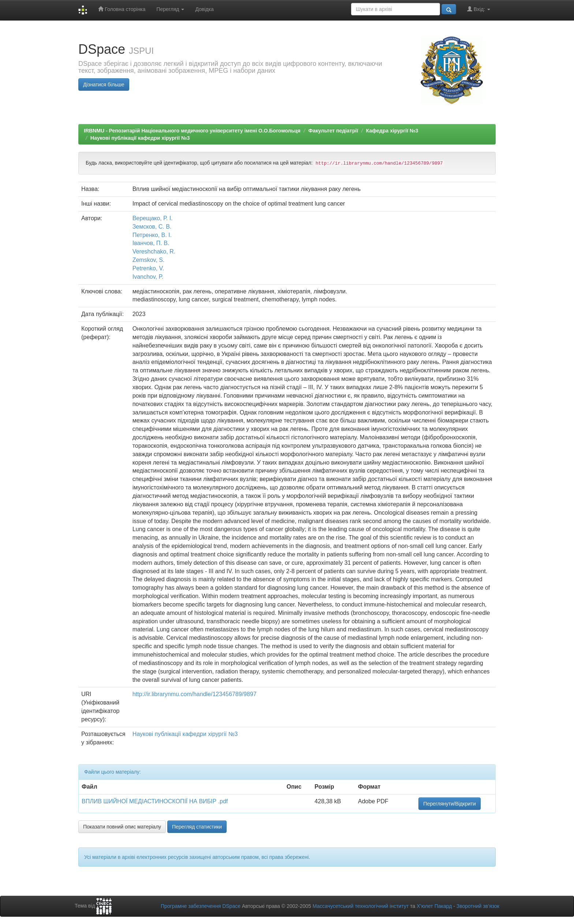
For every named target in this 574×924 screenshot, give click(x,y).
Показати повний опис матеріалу (122, 827)
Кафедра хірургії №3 (392, 131)
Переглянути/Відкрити (449, 804)
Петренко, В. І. (152, 235)
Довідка (204, 9)
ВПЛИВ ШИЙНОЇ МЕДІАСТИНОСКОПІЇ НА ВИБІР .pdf (155, 801)
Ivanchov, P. (148, 277)
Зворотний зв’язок (478, 906)
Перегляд (170, 9)
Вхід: (479, 9)
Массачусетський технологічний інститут (361, 906)
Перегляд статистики (197, 827)
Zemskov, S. (149, 260)
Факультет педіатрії (333, 131)
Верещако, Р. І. (153, 218)
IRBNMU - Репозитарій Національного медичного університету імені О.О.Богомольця (192, 131)
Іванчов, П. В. (151, 243)
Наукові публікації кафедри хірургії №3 (140, 138)
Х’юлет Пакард (434, 906)
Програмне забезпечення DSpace (201, 906)
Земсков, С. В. (152, 227)
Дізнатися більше (104, 84)
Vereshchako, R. (154, 251)
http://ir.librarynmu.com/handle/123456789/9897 (195, 694)
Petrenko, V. (148, 268)
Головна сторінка (122, 9)
